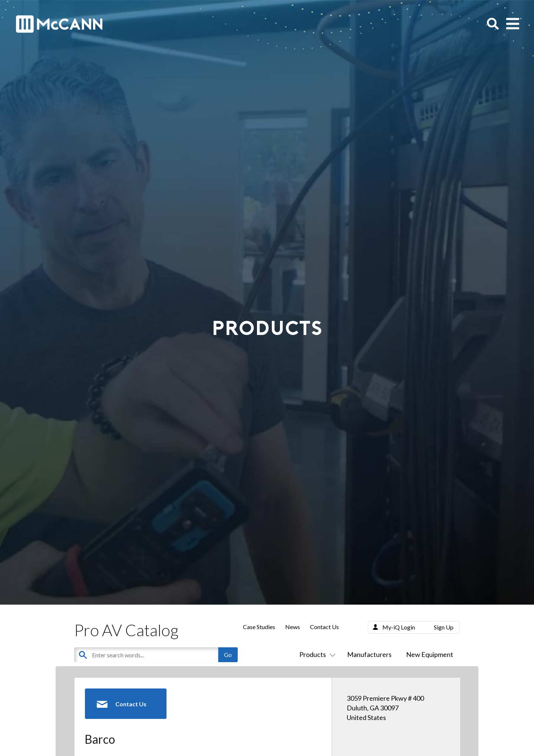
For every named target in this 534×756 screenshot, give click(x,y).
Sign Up (444, 627)
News (293, 627)
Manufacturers (369, 654)
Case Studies (259, 627)
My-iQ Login (399, 627)
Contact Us (324, 627)
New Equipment (430, 654)
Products (316, 654)
